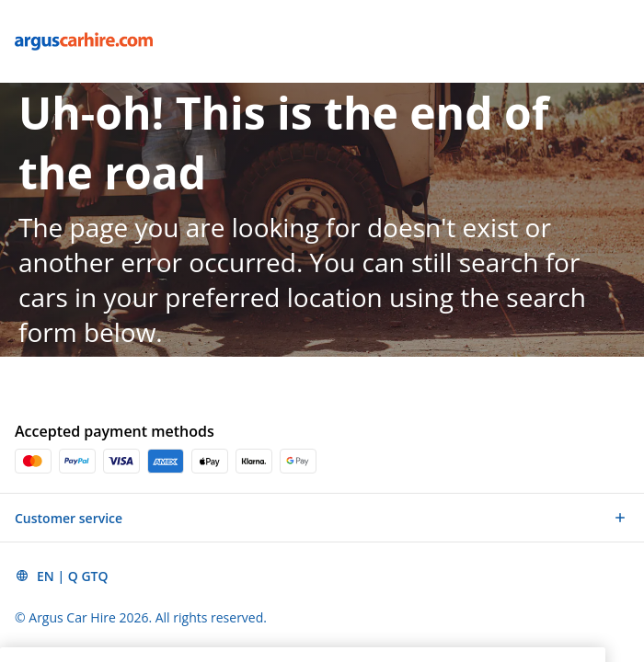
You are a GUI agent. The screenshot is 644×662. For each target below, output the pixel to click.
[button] (322, 518)
